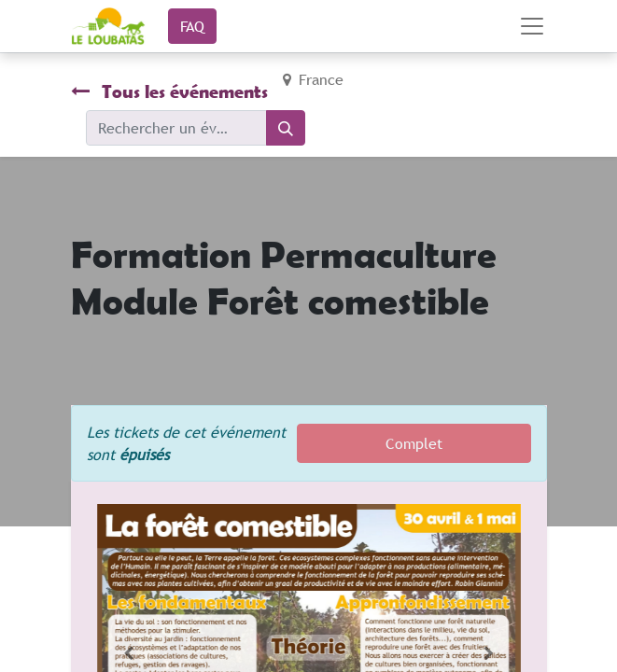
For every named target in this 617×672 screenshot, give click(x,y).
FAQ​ (192, 26)
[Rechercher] (286, 128)
